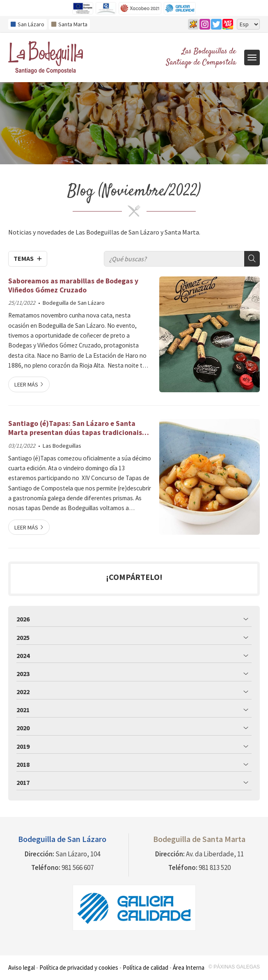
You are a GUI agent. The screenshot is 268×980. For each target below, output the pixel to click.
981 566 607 (78, 867)
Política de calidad (145, 967)
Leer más (26, 384)
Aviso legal (22, 967)
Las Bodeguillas (62, 446)
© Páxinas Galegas (234, 967)
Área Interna (189, 967)
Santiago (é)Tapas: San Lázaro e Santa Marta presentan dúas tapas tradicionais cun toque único (75, 428)
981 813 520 (215, 867)
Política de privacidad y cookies (79, 967)
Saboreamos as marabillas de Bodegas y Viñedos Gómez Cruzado (73, 285)
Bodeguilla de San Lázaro (74, 303)
